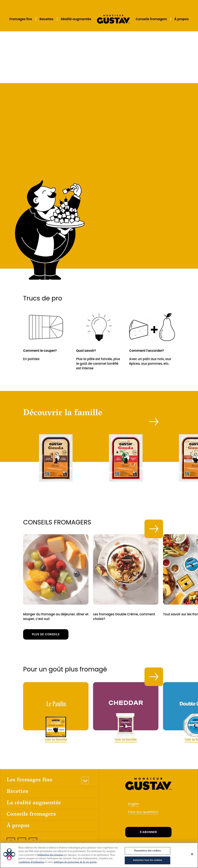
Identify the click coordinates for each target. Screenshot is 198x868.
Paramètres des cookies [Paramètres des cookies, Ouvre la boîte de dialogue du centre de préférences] (147, 851)
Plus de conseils (46, 630)
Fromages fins (21, 19)
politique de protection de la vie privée (75, 862)
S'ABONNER (148, 827)
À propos (181, 19)
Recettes (46, 19)
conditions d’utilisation (31, 862)
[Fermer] (192, 854)
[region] (99, 855)
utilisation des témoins (50, 855)
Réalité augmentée (76, 19)
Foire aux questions (143, 807)
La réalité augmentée (34, 799)
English (134, 799)
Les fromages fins (29, 776)
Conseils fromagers (151, 19)
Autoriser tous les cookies (147, 860)
